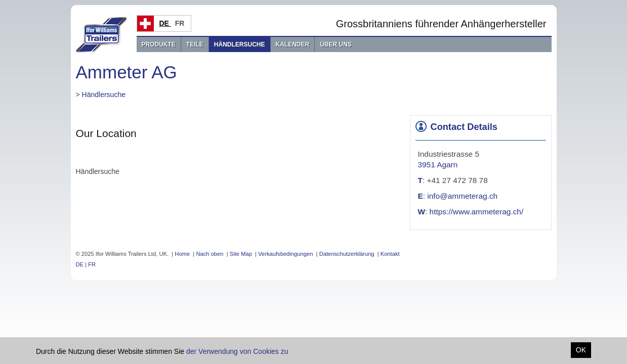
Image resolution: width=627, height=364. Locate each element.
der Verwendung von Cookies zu (237, 351)
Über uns (336, 44)
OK (581, 350)
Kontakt (390, 254)
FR (181, 23)
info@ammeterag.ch (462, 196)
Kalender (293, 44)
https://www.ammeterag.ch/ (477, 212)
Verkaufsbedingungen (285, 254)
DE (165, 23)
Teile (195, 44)
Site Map (241, 254)
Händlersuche (240, 44)
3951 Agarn (438, 165)
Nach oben (210, 254)
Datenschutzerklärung (347, 254)
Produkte (159, 44)
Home (182, 254)
